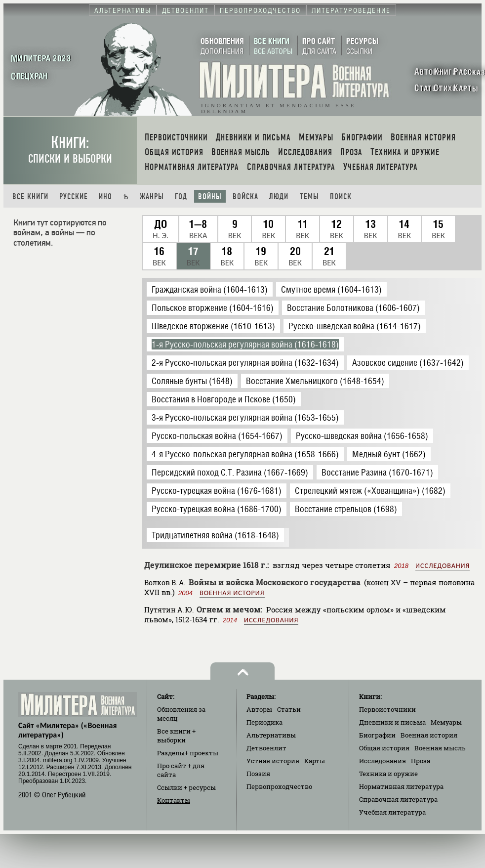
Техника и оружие (388, 774)
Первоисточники (387, 709)
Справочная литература (398, 799)
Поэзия (258, 774)
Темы (309, 196)
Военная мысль (440, 748)
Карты (315, 761)
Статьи (289, 709)
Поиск (341, 196)
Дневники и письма (392, 722)
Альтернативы (271, 735)
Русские (74, 196)
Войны (210, 196)
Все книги (30, 196)
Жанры (152, 196)
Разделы (188, 753)
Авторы (259, 709)
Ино (105, 196)
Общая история (384, 748)
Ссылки (186, 787)
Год (181, 196)
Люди (279, 196)
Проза (421, 761)
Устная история (273, 761)
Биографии (377, 735)
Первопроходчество (279, 786)
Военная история (232, 593)
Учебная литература (392, 812)
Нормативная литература (401, 786)
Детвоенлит (266, 748)
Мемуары (446, 722)
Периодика (264, 722)
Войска (245, 196)
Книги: (70, 150)
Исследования (443, 566)
